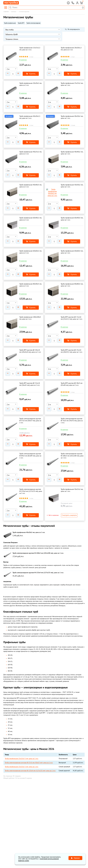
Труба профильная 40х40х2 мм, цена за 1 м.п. (72, 150)
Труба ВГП (21, 23)
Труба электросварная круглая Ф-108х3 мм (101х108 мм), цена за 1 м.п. (72, 444)
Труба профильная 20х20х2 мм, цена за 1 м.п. (31, 83)
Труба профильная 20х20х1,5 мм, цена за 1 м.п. (71, 49)
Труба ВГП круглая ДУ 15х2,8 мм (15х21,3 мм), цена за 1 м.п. (72, 310)
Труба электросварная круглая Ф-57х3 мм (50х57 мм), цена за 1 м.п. (30, 410)
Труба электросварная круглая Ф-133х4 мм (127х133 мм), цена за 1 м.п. (31, 479)
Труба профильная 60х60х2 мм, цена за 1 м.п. (31, 246)
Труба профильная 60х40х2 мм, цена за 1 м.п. (31, 214)
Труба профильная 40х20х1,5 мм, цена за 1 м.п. (30, 115)
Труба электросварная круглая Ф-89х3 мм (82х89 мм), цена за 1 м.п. (30, 444)
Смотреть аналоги (68, 502)
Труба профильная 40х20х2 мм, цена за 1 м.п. (72, 115)
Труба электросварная (33, 23)
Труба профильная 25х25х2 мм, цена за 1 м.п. (72, 83)
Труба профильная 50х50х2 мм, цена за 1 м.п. (72, 182)
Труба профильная (10, 23)
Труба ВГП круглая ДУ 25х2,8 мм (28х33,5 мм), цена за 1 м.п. (72, 342)
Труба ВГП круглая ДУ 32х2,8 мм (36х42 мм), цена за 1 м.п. (30, 374)
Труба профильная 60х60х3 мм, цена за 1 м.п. (72, 246)
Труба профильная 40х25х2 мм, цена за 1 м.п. (31, 150)
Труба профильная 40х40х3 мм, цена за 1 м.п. (31, 182)
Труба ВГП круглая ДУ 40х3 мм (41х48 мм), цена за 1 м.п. (72, 374)
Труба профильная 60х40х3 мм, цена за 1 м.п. (72, 214)
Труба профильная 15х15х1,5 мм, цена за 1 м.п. (30, 49)
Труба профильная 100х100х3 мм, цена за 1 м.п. (30, 310)
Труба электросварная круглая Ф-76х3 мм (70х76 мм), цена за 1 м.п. (72, 410)
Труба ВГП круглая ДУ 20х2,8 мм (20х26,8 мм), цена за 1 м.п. (30, 342)
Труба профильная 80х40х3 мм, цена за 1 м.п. (31, 278)
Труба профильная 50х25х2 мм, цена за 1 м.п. (72, 478)
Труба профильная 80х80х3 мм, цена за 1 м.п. (72, 278)
